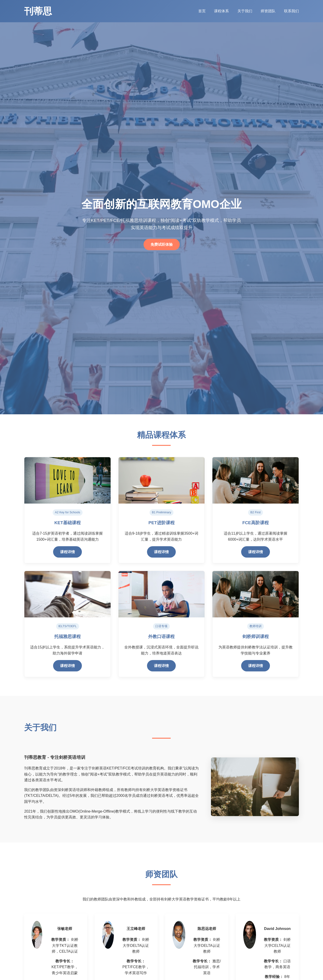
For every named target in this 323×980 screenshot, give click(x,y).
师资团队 (269, 11)
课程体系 (222, 11)
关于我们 (245, 11)
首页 (202, 11)
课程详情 (67, 552)
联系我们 (291, 11)
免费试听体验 (162, 244)
